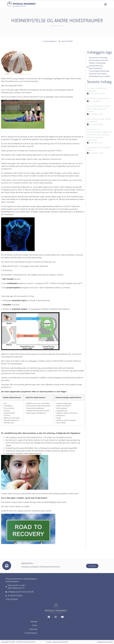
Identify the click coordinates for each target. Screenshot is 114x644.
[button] (105, 4)
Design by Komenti (105, 642)
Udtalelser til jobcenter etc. (99, 98)
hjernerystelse (95, 68)
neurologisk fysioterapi (99, 71)
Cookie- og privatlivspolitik (57, 642)
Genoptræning (96, 66)
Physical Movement (98, 74)
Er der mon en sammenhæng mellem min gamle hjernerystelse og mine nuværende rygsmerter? (99, 135)
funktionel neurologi (98, 58)
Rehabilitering (95, 76)
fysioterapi (101, 63)
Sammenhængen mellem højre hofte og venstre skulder (99, 109)
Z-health (106, 76)
